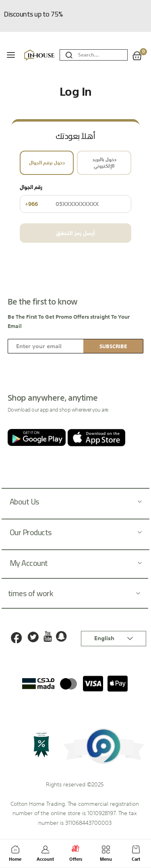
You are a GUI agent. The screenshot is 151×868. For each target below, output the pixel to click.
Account (45, 855)
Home (15, 855)
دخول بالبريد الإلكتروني (104, 163)
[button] (114, 639)
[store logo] (40, 55)
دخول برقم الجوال (47, 163)
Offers (76, 854)
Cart (136, 855)
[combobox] (103, 55)
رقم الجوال (75, 198)
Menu (106, 855)
